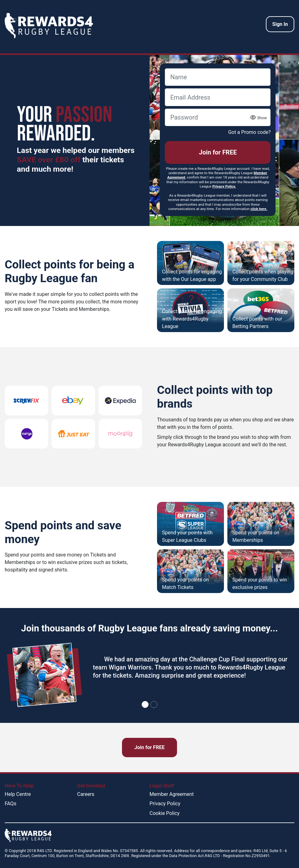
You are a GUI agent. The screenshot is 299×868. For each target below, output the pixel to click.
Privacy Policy (165, 804)
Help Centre (18, 794)
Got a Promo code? (249, 132)
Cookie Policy (165, 813)
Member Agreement (172, 794)
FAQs (10, 804)
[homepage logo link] (49, 26)
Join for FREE (218, 152)
